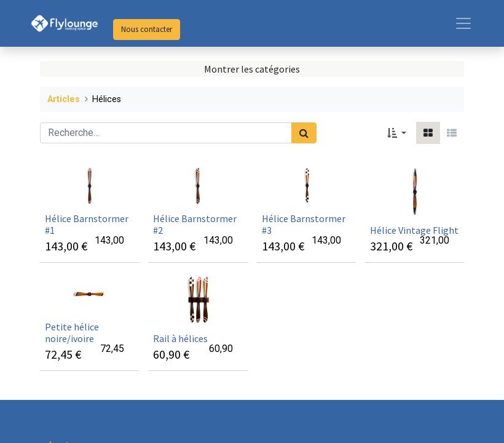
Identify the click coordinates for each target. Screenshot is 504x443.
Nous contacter (147, 29)
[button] (397, 133)
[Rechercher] (304, 133)
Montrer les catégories (252, 69)
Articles (64, 99)
